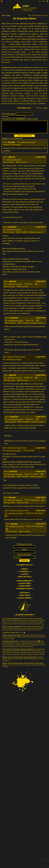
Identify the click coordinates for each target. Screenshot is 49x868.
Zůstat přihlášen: (24, 557)
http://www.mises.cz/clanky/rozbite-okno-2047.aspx (22, 464)
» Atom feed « (25, 597)
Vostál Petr (12, 229)
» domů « (25, 571)
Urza (8, 15)
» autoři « (25, 576)
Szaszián (11, 144)
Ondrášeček (6, 635)
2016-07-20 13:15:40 (15, 380)
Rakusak (5, 659)
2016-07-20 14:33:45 (15, 476)
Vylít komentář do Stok (24, 138)
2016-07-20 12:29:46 (14, 362)
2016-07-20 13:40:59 (16, 323)
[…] (43, 626)
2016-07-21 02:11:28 (28, 144)
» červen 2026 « (25, 586)
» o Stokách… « (25, 574)
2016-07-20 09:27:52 (14, 162)
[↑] (36, 286)
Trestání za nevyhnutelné (13, 621)
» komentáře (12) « (24, 108)
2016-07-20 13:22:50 (15, 286)
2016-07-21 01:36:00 (16, 516)
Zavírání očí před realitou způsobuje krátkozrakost (20, 651)
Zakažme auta (14, 635)
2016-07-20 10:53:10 (14, 232)
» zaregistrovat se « (25, 567)
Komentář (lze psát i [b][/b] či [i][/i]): (20, 119)
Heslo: (25, 552)
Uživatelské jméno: (8, 114)
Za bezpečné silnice (25, 18)
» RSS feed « (24, 595)
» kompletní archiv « (24, 591)
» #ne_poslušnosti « (25, 583)
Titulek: (4, 116)
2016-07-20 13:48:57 (14, 453)
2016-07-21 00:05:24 (15, 502)
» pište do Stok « (24, 579)
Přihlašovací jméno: (25, 546)
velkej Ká (12, 159)
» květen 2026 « (25, 588)
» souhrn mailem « (25, 600)
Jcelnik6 (4, 637)
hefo (4, 651)
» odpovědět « (41, 159)
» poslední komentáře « (24, 617)
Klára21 (4, 629)
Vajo (4, 621)
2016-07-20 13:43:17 (16, 422)
